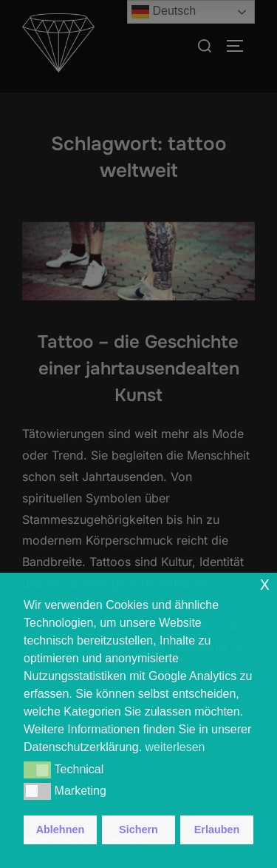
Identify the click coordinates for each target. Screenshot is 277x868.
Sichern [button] (138, 830)
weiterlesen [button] (175, 747)
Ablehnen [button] (61, 830)
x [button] (265, 583)
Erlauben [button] (217, 830)
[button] (37, 770)
